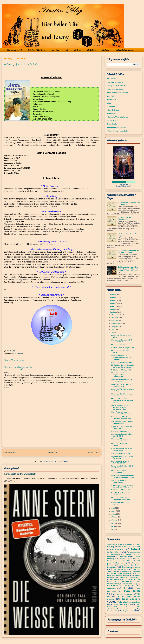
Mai (113, 508)
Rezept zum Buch (130, 583)
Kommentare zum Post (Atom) (56, 461)
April (114, 511)
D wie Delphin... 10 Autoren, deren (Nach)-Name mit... (122, 486)
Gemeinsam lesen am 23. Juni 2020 (122, 380)
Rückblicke (112, 585)
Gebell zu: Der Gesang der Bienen (122, 395)
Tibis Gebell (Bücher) (37, 50)
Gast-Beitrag (125, 565)
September (116, 324)
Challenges (106, 50)
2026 (113, 294)
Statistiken (91, 50)
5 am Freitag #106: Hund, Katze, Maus (122, 449)
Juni (113, 333)
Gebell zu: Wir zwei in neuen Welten (122, 390)
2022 (113, 306)
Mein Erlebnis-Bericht (123, 573)
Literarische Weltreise (131, 571)
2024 (113, 300)
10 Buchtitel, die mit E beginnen (127, 235)
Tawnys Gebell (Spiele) (117, 86)
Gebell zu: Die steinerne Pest (121, 352)
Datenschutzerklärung (125, 50)
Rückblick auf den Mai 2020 (120, 494)
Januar (114, 520)
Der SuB (55, 50)
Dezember (116, 315)
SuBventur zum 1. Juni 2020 (120, 503)
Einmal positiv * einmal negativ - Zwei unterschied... (121, 375)
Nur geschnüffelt (124, 581)
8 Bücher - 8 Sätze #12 (121, 370)
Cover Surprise (126, 559)
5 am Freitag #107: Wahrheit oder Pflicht (121, 418)
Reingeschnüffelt (113, 583)
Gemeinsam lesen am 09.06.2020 (120, 462)
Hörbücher (112, 100)
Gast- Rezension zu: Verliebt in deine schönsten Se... (119, 407)
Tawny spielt (131, 591)
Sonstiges (130, 585)
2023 (113, 303)
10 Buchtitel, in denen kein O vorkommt (129, 203)
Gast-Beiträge (113, 110)
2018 (113, 527)
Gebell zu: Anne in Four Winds (121, 445)
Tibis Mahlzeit (121, 604)
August (115, 327)
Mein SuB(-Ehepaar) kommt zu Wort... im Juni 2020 (122, 401)
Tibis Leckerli (20, 353)
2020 (113, 312)
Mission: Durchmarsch (130, 577)
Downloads (112, 124)
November (116, 318)
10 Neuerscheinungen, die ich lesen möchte (128, 251)
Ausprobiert (115, 554)
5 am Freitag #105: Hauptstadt (119, 481)
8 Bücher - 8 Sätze (131, 547)
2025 (113, 297)
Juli (113, 330)
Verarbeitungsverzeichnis (117, 131)
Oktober (115, 321)
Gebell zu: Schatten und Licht (121, 336)
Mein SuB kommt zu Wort (118, 575)
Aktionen (78, 50)
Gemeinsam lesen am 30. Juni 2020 (122, 341)
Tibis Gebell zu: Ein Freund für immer (122, 457)
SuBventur (112, 588)
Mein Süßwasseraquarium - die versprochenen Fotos (123, 476)
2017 (112, 530)
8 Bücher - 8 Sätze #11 (121, 431)
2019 (113, 524)
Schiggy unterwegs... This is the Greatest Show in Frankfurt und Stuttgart (128, 269)
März (114, 514)
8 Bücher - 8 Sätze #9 (121, 490)
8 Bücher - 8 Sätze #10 (121, 453)
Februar (115, 517)
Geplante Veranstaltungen (118, 117)
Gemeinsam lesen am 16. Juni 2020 (121, 435)
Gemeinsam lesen (131, 567)
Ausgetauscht (135, 552)
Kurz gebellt (119, 569)
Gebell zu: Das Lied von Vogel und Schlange (121, 499)
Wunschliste (112, 611)
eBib (67, 50)
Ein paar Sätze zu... (124, 562)
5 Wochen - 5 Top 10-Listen (119, 544)
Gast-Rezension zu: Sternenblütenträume (121, 413)
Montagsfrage (117, 579)
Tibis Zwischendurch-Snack (124, 608)
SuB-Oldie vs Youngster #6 (123, 348)
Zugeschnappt (129, 611)
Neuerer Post (10, 453)
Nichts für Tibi (134, 579)
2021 (113, 309)
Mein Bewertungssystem (118, 93)
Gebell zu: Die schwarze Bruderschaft (121, 385)
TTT (124, 588)
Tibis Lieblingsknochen (129, 602)
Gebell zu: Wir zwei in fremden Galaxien (120, 440)
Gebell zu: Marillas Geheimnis (119, 472)
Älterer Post (94, 453)
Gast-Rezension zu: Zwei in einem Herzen (122, 422)
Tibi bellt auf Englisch (125, 594)
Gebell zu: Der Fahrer (120, 345)
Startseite (52, 453)
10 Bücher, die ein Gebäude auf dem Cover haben (122, 366)
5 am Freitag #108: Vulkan (122, 362)
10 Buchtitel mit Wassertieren (125, 218)
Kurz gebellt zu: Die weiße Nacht (20, 474)
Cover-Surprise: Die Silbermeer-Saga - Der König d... (121, 357)
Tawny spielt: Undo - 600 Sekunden (122, 467)
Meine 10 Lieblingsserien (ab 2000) (121, 427)
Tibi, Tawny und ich (14, 50)
